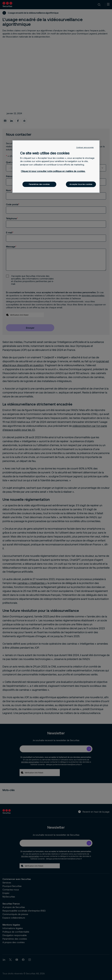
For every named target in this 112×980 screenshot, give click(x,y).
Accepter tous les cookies (81, 184)
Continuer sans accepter (85, 147)
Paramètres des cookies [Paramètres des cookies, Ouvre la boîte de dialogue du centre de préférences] (39, 184)
